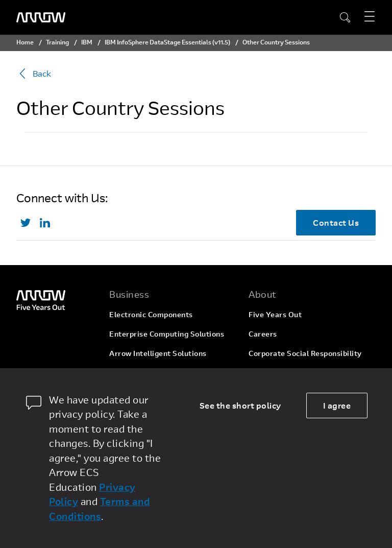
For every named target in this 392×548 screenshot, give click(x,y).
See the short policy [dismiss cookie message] (240, 405)
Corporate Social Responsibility (305, 353)
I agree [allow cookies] (337, 405)
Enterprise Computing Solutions (167, 334)
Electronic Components (151, 314)
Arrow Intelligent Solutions (158, 353)
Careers (263, 334)
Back (34, 74)
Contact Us (336, 222)
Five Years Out (275, 314)
